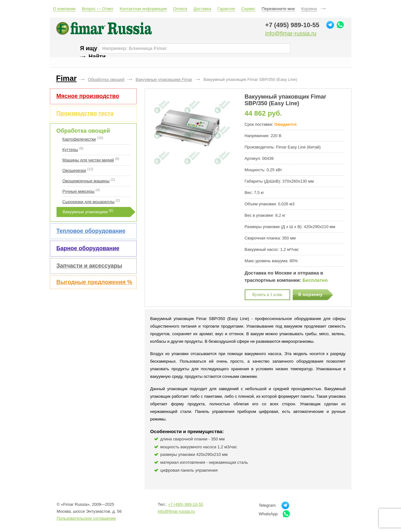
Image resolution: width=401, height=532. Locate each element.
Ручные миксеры (79, 191)
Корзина (309, 9)
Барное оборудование (88, 248)
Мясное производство (88, 96)
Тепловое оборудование (91, 231)
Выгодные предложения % (94, 282)
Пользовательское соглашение (86, 518)
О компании (64, 9)
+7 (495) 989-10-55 (292, 25)
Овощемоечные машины (86, 181)
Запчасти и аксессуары (89, 266)
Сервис (248, 9)
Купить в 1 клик (267, 295)
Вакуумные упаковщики (85, 212)
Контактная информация (143, 9)
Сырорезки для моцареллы (89, 202)
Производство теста (85, 113)
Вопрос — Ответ (98, 9)
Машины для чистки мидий (88, 160)
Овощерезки (74, 170)
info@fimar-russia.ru (291, 33)
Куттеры (70, 150)
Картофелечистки (79, 139)
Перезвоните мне (278, 9)
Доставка (202, 9)
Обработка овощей (83, 131)
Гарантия (226, 9)
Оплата (180, 9)
